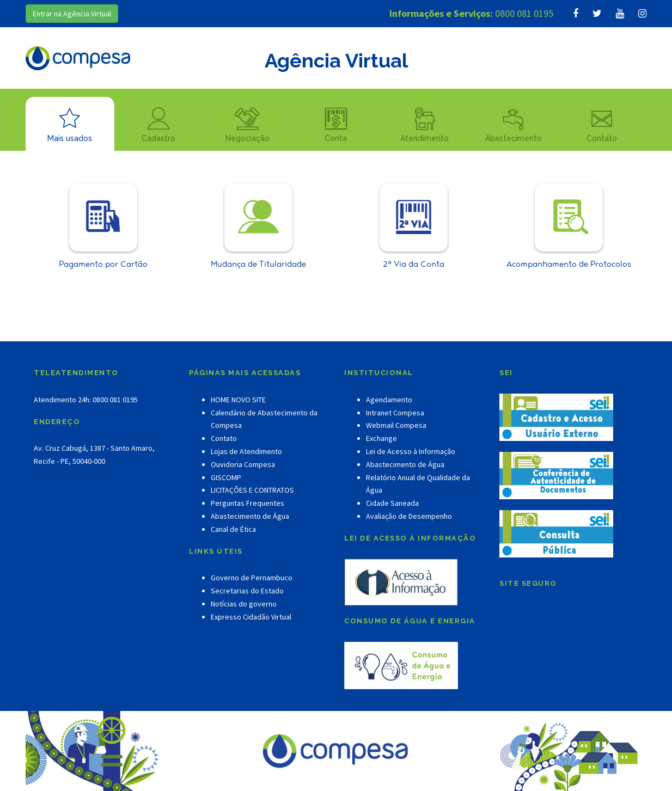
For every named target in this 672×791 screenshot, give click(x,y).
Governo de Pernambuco (252, 578)
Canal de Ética (233, 529)
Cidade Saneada (392, 503)
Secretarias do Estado (247, 591)
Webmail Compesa (396, 425)
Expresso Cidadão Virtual (251, 617)
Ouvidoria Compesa (243, 464)
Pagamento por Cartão (103, 227)
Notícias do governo (244, 604)
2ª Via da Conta (414, 227)
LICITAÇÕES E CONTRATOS (252, 490)
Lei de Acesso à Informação (411, 451)
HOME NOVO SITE (238, 400)
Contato (224, 438)
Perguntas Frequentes (248, 503)
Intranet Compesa (395, 413)
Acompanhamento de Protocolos (569, 227)
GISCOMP (226, 477)
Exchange (381, 438)
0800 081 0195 (524, 13)
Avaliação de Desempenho (409, 516)
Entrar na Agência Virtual (72, 14)
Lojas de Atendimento (246, 451)
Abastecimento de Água (250, 516)
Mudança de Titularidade (258, 227)
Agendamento (389, 400)
